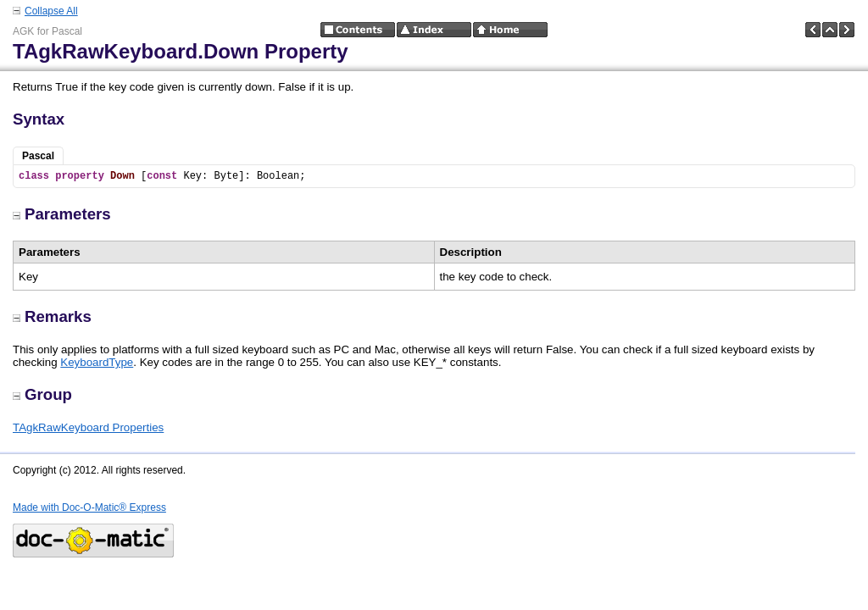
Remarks (52, 316)
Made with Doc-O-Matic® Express (89, 507)
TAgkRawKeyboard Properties (88, 427)
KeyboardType (97, 362)
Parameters (62, 214)
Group (42, 394)
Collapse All (51, 11)
